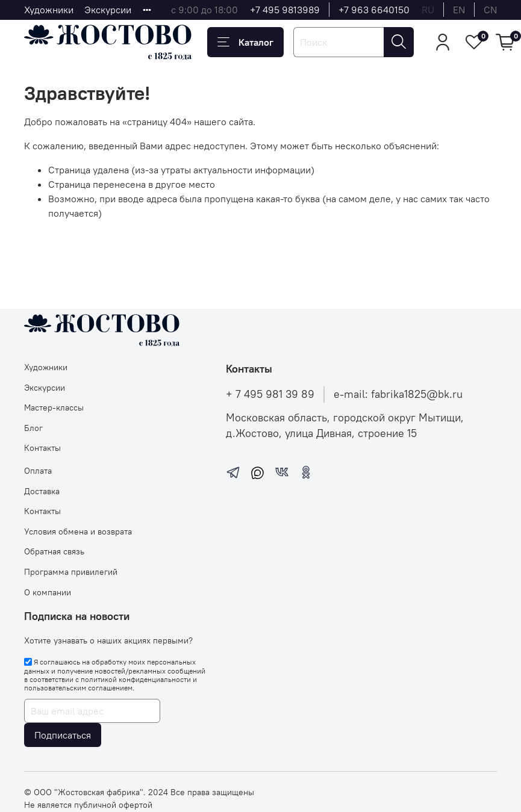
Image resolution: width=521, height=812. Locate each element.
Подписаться (63, 735)
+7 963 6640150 (374, 10)
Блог (33, 428)
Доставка (42, 491)
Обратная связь (54, 551)
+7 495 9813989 (285, 10)
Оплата (38, 471)
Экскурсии (108, 10)
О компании (48, 592)
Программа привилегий (71, 572)
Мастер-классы (54, 408)
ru (428, 10)
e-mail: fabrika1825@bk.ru (398, 394)
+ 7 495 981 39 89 (270, 394)
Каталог (245, 42)
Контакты (42, 448)
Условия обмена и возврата (78, 532)
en (459, 10)
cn (490, 10)
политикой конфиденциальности (136, 679)
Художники (49, 10)
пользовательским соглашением (78, 688)
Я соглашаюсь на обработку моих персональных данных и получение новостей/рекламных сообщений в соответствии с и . (115, 675)
